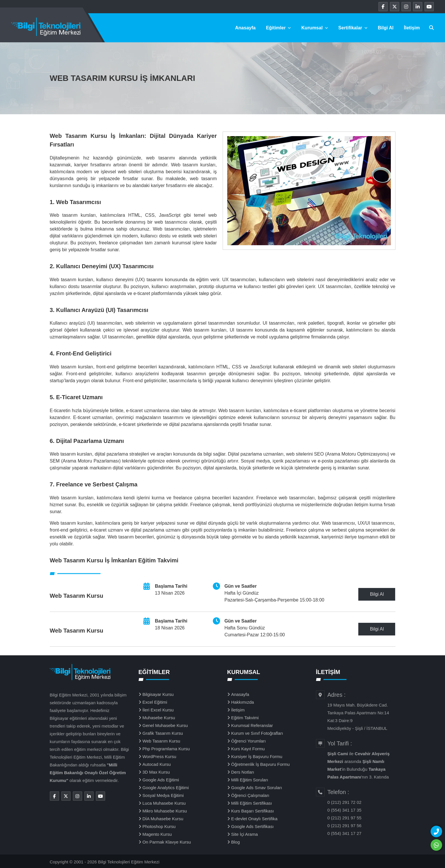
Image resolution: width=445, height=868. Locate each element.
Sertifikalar (353, 28)
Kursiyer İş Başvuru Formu (257, 756)
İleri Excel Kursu (158, 710)
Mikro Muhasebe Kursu (165, 811)
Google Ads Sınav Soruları (257, 788)
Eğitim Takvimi (245, 718)
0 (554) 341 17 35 (344, 810)
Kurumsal (315, 28)
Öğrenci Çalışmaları (250, 795)
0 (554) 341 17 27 (344, 833)
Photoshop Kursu (159, 826)
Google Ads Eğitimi (161, 780)
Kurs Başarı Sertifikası (253, 811)
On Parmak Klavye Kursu (167, 842)
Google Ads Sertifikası (253, 826)
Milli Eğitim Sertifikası (252, 803)
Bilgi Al (386, 28)
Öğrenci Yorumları (249, 741)
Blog (236, 842)
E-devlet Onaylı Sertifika (254, 819)
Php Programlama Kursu (166, 749)
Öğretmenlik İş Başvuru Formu (261, 764)
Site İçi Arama (245, 834)
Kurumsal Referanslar (252, 725)
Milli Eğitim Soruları (250, 780)
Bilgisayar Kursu (158, 694)
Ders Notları (243, 772)
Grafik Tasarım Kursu (163, 733)
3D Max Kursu (156, 772)
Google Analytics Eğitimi (166, 788)
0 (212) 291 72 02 (344, 802)
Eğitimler (278, 28)
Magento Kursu (157, 834)
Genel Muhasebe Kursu (165, 725)
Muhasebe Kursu (159, 718)
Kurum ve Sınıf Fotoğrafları (257, 733)
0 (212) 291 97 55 (344, 818)
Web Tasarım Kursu (161, 741)
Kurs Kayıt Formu (248, 749)
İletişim (412, 28)
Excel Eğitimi (155, 702)
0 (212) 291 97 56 (344, 826)
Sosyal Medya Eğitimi (163, 795)
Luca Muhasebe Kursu (164, 803)
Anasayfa (245, 28)
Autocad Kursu (157, 764)
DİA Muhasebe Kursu (163, 819)
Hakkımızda (243, 702)
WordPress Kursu (159, 756)
